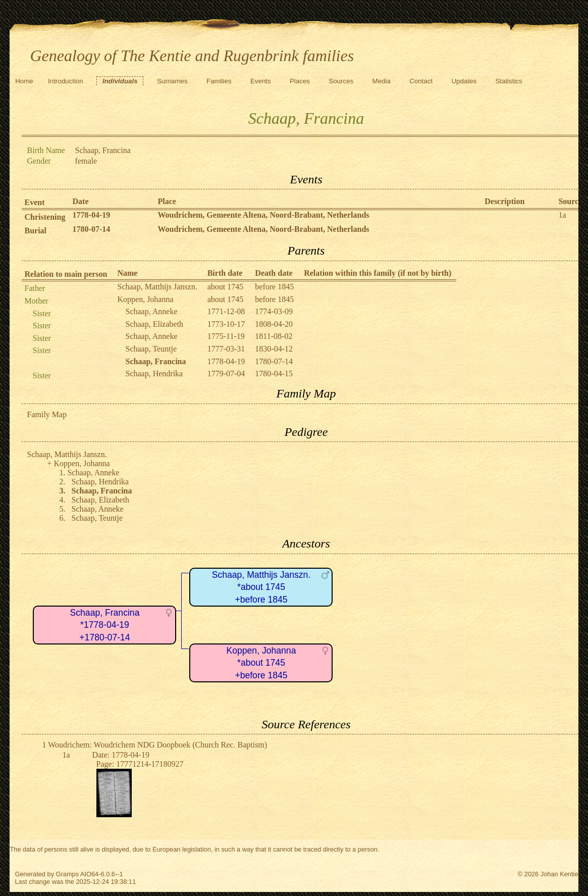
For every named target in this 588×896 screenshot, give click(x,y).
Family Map (47, 414)
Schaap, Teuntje (151, 349)
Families (219, 81)
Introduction (66, 81)
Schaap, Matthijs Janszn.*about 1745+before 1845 (261, 587)
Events (261, 81)
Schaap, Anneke (151, 311)
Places (300, 81)
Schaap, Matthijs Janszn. (157, 287)
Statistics (509, 81)
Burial (35, 231)
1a (562, 215)
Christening (45, 217)
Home (24, 81)
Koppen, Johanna (145, 299)
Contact (421, 81)
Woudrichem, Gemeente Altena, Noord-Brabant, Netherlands (263, 215)
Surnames (172, 81)
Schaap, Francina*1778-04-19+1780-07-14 (105, 625)
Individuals (120, 81)
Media (382, 81)
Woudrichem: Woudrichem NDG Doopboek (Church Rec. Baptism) (157, 745)
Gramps (68, 874)
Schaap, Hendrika (154, 374)
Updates (464, 81)
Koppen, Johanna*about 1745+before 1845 (261, 663)
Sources (341, 81)
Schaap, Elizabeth (154, 324)
